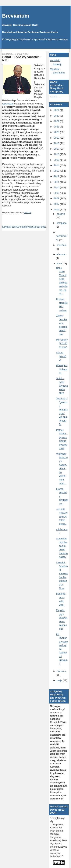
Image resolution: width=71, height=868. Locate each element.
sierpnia (61, 254)
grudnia (61, 214)
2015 (57, 160)
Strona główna (24, 227)
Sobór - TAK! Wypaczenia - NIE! (22, 59)
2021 (57, 127)
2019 (57, 138)
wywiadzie (8, 104)
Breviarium (16, 16)
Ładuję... (55, 97)
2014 (57, 165)
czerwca (61, 671)
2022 (57, 121)
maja (60, 680)
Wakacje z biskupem (62, 369)
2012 (57, 176)
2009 (57, 193)
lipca (60, 264)
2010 (57, 187)
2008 (57, 198)
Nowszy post (9, 227)
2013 (57, 171)
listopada (62, 223)
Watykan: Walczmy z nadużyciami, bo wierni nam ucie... (62, 468)
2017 (57, 149)
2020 (57, 132)
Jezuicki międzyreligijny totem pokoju (62, 516)
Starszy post (39, 227)
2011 (57, 182)
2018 (57, 143)
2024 (57, 110)
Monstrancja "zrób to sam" (62, 343)
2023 (57, 116)
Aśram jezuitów (61, 356)
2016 (57, 154)
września (62, 245)
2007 (57, 204)
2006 (57, 210)
